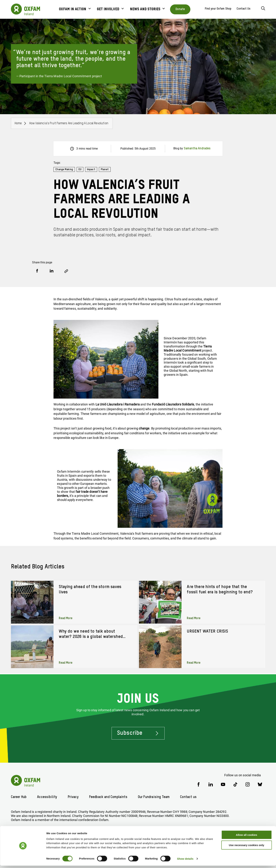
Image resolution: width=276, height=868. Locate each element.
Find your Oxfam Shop (218, 9)
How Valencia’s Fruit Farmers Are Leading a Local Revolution (69, 123)
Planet (106, 169)
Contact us (195, 797)
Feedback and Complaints (111, 797)
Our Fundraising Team (159, 797)
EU (80, 169)
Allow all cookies (247, 837)
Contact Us (244, 9)
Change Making (64, 169)
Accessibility (48, 797)
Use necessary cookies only (247, 847)
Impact (92, 169)
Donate (180, 9)
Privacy (75, 797)
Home (18, 123)
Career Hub (19, 797)
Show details (185, 861)
